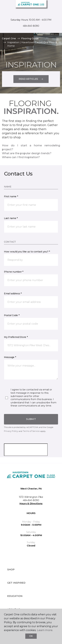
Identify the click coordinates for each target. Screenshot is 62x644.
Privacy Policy (11, 431)
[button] (31, 260)
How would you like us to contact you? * (27, 252)
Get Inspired (16, 583)
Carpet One (9, 38)
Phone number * (14, 272)
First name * (11, 196)
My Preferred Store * (16, 337)
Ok (31, 636)
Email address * (13, 294)
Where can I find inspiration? (21, 157)
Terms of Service (31, 431)
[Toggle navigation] (5, 7)
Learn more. (45, 630)
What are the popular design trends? (27, 153)
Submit (31, 419)
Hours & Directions (31, 504)
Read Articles (31, 79)
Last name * (11, 218)
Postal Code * (12, 315)
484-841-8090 (31, 26)
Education (15, 596)
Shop (11, 570)
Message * (10, 357)
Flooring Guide (30, 38)
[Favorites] (53, 7)
